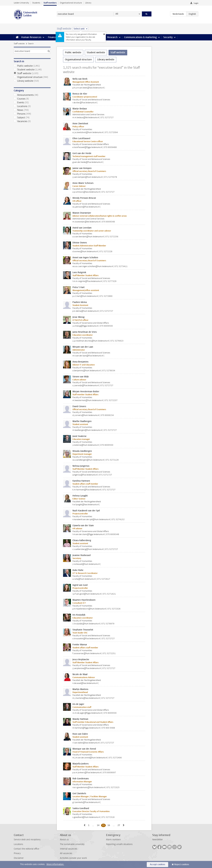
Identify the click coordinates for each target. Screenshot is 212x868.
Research (112, 37)
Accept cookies (157, 864)
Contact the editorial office (26, 849)
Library (88, 3)
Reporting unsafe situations (119, 844)
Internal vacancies (69, 849)
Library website (32, 81)
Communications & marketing (140, 37)
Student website (32, 70)
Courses (32, 99)
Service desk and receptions (27, 840)
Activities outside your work (73, 858)
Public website (32, 66)
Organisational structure (71, 3)
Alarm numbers (113, 840)
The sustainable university (72, 844)
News (32, 110)
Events (32, 102)
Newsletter (157, 840)
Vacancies (32, 121)
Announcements (32, 95)
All (117, 14)
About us (64, 840)
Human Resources (31, 37)
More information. (55, 864)
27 (119, 825)
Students (36, 3)
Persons (32, 114)
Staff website (19, 44)
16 (109, 825)
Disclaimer (19, 858)
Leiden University (21, 3)
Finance (52, 37)
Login (196, 3)
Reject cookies (182, 864)
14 (99, 825)
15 (104, 825)
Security (168, 37)
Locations (32, 106)
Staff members (50, 3)
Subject (32, 118)
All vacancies (66, 853)
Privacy (17, 853)
